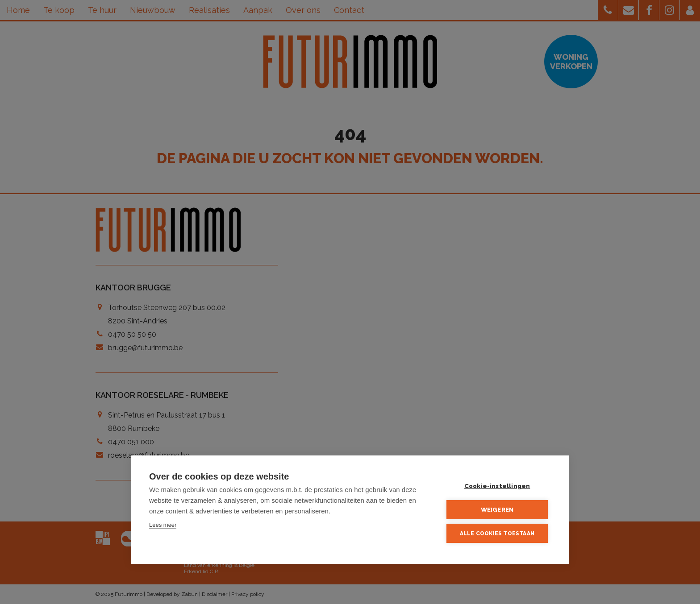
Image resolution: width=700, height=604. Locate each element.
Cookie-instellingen (497, 486)
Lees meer (163, 525)
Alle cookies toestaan (497, 534)
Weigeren (497, 509)
